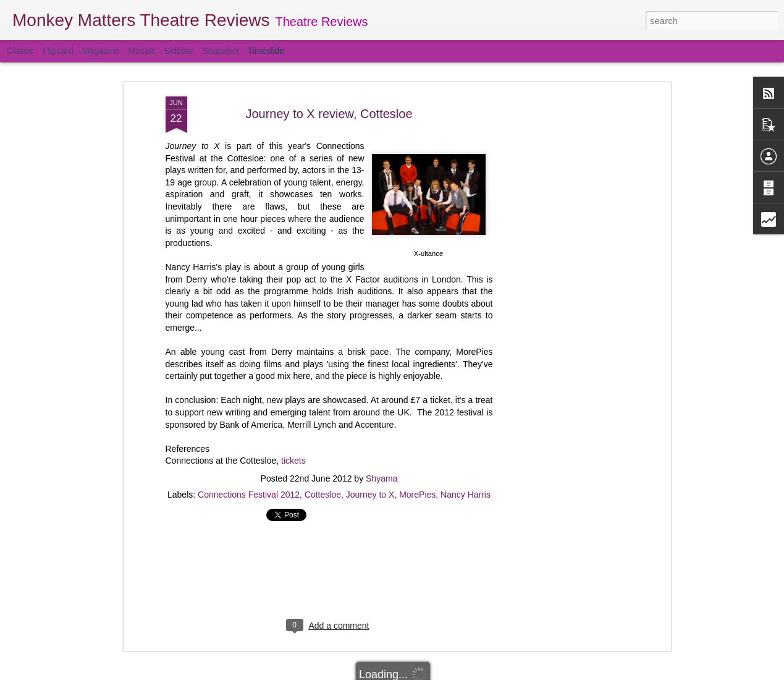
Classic (20, 51)
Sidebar (179, 51)
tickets (293, 457)
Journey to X (370, 491)
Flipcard (58, 51)
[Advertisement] (561, 287)
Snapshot (221, 51)
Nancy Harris (466, 491)
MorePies (417, 491)
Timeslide (266, 51)
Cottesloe (323, 491)
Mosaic (141, 51)
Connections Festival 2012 (249, 491)
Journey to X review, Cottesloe (329, 109)
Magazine (101, 51)
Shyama (381, 475)
